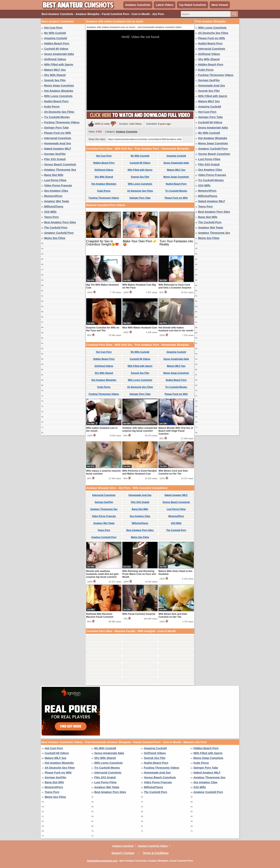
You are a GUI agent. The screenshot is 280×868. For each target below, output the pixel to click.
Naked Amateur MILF (58, 149)
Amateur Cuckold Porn (59, 233)
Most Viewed (220, 5)
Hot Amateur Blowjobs (59, 91)
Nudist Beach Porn (56, 101)
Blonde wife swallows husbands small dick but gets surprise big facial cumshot (102, 574)
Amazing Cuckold (56, 38)
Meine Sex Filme (55, 238)
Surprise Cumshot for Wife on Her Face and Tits (103, 329)
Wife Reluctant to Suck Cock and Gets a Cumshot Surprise (175, 286)
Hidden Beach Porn (57, 43)
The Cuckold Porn (56, 228)
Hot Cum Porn (53, 28)
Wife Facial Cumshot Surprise (139, 614)
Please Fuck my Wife (58, 133)
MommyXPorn (53, 196)
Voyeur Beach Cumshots (60, 164)
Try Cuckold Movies (57, 117)
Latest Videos (165, 5)
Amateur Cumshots (138, 5)
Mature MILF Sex (55, 70)
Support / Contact (123, 853)
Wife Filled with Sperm (59, 64)
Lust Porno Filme (55, 180)
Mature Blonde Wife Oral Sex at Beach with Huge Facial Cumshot (176, 431)
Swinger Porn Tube (56, 128)
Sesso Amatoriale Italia (59, 54)
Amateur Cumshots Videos (153, 846)
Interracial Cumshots (58, 138)
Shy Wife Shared (55, 75)
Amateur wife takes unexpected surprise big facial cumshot (140, 429)
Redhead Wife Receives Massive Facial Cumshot (100, 615)
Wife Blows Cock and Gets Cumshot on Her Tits (173, 472)
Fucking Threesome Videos (62, 122)
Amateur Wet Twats (57, 201)
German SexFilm (55, 154)
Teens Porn (51, 217)
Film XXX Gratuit (55, 159)
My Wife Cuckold (55, 33)
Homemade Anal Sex (58, 143)
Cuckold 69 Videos (56, 49)
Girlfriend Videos (55, 59)
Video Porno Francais (58, 185)
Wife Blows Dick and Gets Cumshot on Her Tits (173, 615)
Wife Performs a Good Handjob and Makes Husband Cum (140, 472)
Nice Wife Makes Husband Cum (140, 328)
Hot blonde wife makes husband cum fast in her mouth (176, 329)
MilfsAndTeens (54, 206)
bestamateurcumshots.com (102, 861)
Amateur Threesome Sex (60, 170)
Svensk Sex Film (55, 80)
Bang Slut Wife (54, 175)
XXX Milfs (50, 212)
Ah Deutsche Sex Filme (59, 112)
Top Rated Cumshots (192, 5)
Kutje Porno (52, 107)
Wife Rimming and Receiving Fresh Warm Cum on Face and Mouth (139, 574)
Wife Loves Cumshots (58, 96)
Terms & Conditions (156, 853)
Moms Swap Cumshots (59, 86)
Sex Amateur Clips (56, 191)
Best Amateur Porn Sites (60, 222)
